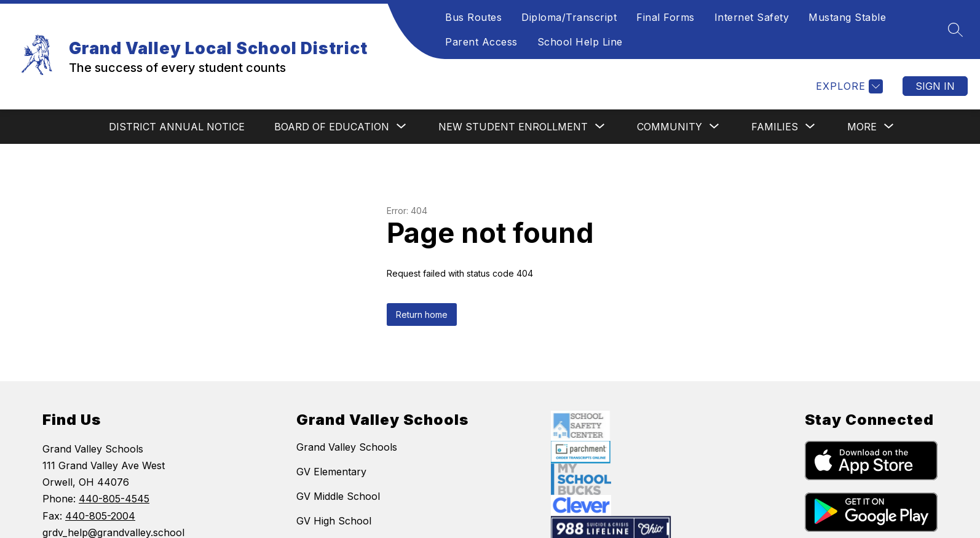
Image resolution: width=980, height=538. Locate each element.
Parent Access (481, 42)
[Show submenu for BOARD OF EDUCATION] (332, 127)
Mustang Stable (847, 17)
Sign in (935, 86)
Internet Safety (752, 17)
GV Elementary (331, 472)
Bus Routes (473, 17)
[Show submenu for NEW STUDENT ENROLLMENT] (513, 127)
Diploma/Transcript (569, 17)
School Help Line (580, 42)
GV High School (334, 521)
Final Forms (666, 17)
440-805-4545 (114, 499)
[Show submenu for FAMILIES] (775, 127)
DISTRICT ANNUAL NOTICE (177, 127)
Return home (422, 314)
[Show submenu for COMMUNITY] (670, 127)
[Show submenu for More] (862, 127)
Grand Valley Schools (347, 447)
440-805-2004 (100, 516)
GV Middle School (338, 496)
